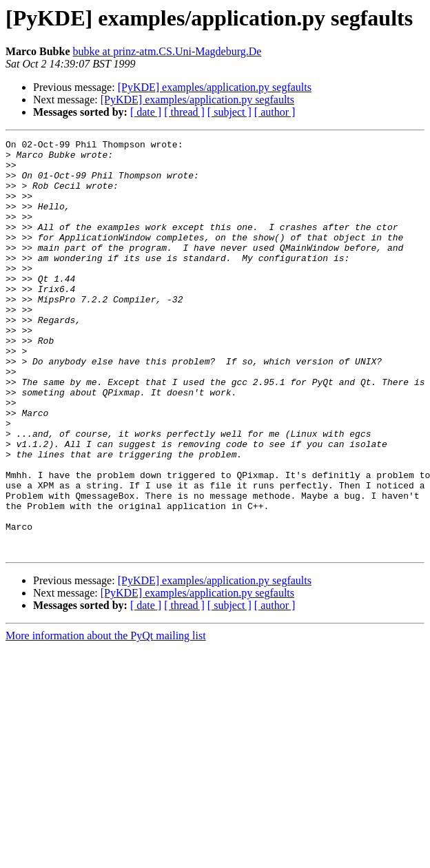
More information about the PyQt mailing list (106, 718)
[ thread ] (184, 112)
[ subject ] (229, 112)
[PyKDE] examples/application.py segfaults (215, 87)
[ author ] (275, 112)
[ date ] (146, 112)
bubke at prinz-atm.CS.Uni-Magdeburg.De (167, 51)
